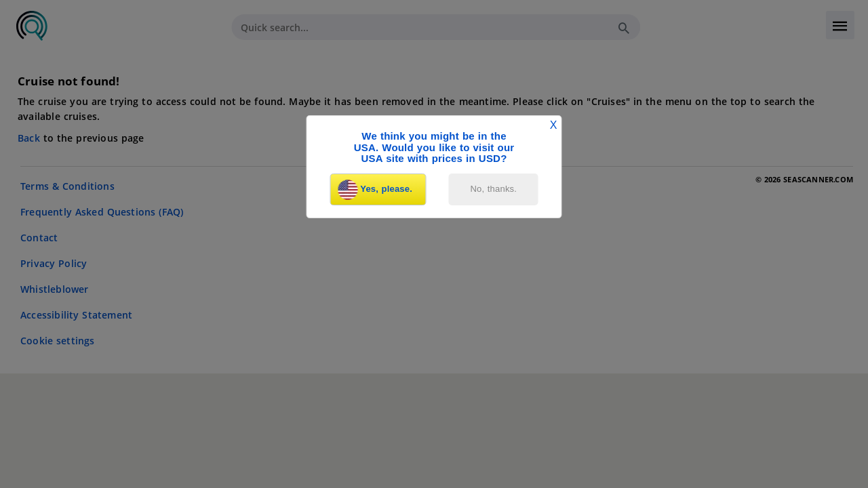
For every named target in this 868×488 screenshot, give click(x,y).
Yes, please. (375, 190)
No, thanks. (494, 189)
